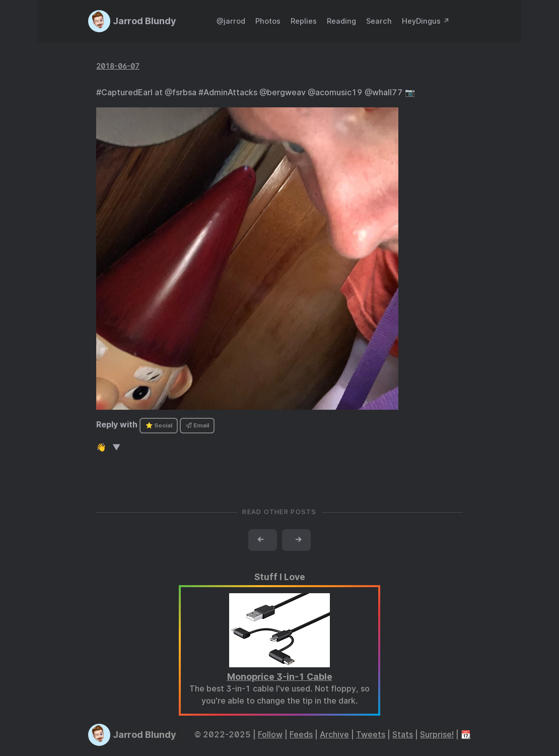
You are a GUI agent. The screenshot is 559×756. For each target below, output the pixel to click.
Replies (304, 21)
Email (197, 425)
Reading (341, 21)
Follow (270, 735)
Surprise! (437, 735)
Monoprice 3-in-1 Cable (280, 677)
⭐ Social (159, 425)
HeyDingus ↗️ (426, 21)
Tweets (371, 735)
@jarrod (231, 21)
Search (379, 21)
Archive (334, 735)
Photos (268, 21)
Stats (403, 735)
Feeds (301, 735)
